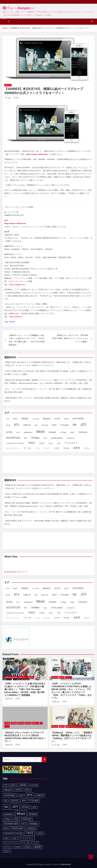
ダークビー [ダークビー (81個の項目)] (47, 448)
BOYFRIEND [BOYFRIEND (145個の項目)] (78, 419)
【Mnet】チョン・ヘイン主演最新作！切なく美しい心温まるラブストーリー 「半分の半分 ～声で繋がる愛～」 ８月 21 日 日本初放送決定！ (27, 340)
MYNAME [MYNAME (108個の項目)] (52, 432)
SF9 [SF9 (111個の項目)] (26, 438)
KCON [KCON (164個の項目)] (9, 432)
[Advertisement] (24, 464)
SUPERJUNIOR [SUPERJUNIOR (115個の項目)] (57, 438)
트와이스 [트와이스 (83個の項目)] (87, 448)
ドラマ (7, 726)
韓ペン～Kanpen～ (18, 8)
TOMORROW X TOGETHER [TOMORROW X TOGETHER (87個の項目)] (15, 443)
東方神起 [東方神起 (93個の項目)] (66, 448)
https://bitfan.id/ (16, 317)
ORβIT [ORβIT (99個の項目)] (72, 432)
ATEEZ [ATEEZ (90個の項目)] (66, 419)
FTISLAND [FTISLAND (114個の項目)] (65, 425)
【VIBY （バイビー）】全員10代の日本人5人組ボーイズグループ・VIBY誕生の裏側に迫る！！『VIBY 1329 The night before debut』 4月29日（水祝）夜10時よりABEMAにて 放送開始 (25, 689)
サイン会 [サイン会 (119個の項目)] (27, 448)
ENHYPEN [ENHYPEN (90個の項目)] (45, 425)
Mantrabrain (66, 864)
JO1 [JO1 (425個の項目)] (83, 425)
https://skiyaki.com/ (17, 285)
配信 (32, 677)
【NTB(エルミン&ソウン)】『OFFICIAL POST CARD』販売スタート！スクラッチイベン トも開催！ (70, 338)
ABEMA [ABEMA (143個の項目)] (25, 419)
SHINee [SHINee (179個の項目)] (35, 438)
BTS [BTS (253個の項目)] (17, 425)
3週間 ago (9, 745)
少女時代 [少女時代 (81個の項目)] (57, 448)
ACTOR (7, 723)
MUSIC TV (22, 677)
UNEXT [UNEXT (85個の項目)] (51, 443)
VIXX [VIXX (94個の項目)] (59, 443)
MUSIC (15, 677)
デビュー (69, 677)
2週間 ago (9, 699)
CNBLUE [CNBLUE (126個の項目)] (27, 425)
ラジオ (80, 726)
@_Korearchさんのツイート (16, 572)
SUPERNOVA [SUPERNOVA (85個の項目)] (71, 438)
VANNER (12, 322)
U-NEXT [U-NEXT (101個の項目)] (42, 443)
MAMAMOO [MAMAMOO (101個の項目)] (28, 432)
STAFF (16, 98)
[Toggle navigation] (9, 21)
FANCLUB (8, 85)
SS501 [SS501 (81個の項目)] (45, 438)
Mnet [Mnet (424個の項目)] (41, 432)
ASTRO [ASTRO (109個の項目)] (57, 419)
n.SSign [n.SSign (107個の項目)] (63, 432)
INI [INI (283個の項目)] (74, 425)
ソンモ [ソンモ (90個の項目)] (37, 448)
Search (44, 760)
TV (28, 677)
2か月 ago (55, 745)
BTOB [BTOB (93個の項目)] (8, 425)
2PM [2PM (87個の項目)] (8, 419)
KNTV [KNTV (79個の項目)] (18, 433)
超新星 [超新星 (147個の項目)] (77, 448)
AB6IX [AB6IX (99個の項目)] (15, 419)
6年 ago (8, 98)
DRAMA (14, 723)
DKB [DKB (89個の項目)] (36, 425)
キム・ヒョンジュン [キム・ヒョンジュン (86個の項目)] (13, 448)
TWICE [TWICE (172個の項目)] (32, 443)
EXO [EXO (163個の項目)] (54, 425)
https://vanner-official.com (37, 154)
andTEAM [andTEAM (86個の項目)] (36, 419)
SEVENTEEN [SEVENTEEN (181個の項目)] (13, 438)
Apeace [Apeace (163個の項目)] (47, 419)
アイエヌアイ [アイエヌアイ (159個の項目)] (71, 443)
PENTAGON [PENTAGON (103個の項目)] (83, 432)
